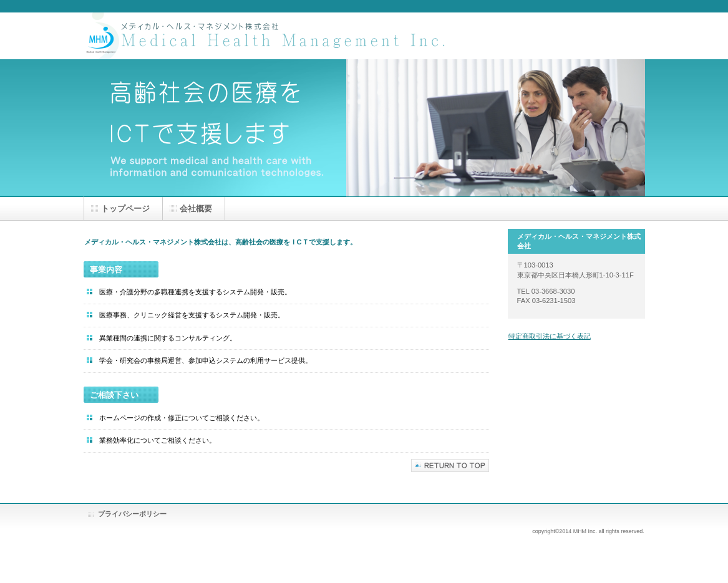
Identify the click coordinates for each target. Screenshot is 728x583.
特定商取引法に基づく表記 (550, 336)
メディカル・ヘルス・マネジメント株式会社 (271, 36)
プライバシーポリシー (132, 514)
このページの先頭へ (450, 465)
